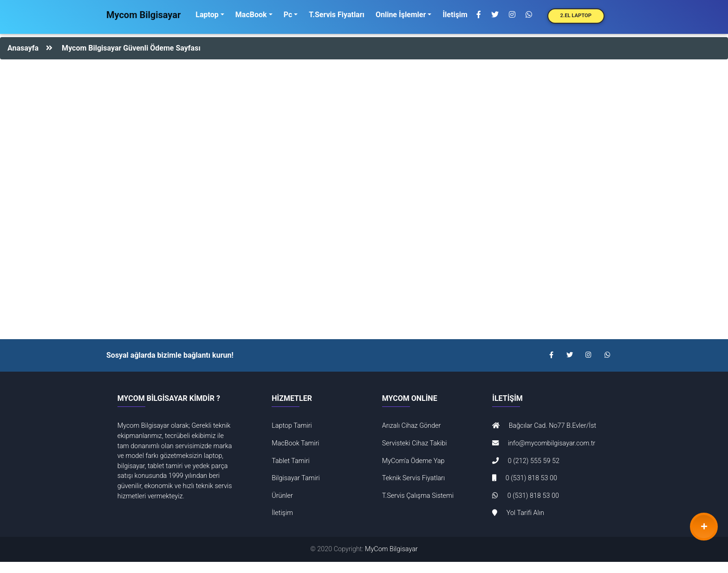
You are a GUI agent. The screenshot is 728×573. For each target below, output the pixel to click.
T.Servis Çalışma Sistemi (418, 496)
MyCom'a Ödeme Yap (413, 461)
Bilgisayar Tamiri (296, 478)
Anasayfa (23, 48)
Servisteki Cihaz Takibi (415, 443)
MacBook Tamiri (295, 443)
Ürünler (282, 496)
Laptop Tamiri (292, 426)
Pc (288, 15)
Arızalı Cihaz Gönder (411, 426)
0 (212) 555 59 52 (526, 461)
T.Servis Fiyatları (337, 15)
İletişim (455, 15)
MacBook (251, 15)
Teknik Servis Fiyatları (413, 478)
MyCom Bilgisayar (391, 549)
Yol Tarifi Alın (518, 513)
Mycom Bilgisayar (143, 15)
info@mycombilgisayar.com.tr (544, 443)
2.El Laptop (576, 16)
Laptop (207, 15)
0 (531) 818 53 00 (525, 478)
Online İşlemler (401, 15)
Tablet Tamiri (291, 461)
